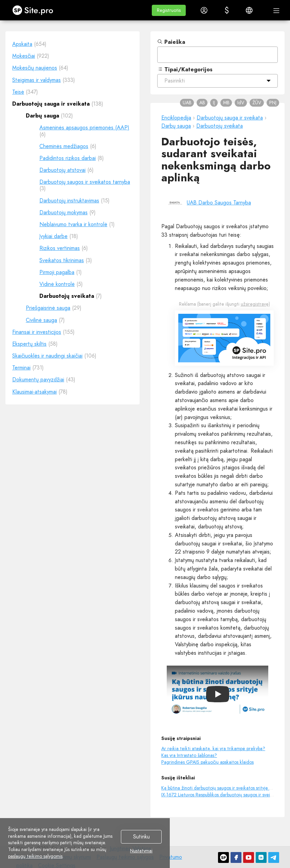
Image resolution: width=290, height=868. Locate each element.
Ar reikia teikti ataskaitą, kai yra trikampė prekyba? (213, 748)
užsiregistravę (255, 304)
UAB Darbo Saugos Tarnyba (219, 203)
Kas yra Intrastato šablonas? (189, 755)
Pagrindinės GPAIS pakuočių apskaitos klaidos (207, 762)
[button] (169, 10)
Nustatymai (141, 851)
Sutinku (141, 837)
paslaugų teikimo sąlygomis (35, 856)
